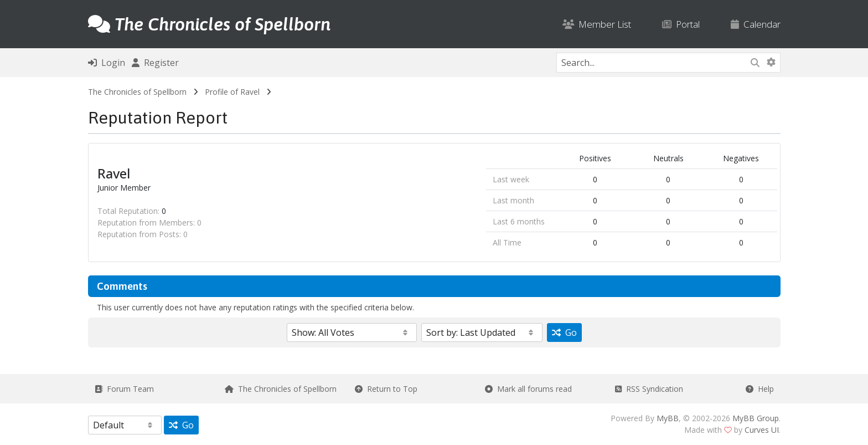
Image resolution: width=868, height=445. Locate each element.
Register (155, 63)
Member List (597, 24)
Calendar (756, 24)
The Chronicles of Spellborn (137, 92)
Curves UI (762, 430)
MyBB (668, 418)
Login (107, 63)
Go (564, 333)
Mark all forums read (528, 389)
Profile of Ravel (232, 92)
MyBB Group (756, 418)
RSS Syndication (649, 389)
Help (760, 389)
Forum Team (124, 389)
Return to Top (386, 389)
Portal (681, 24)
